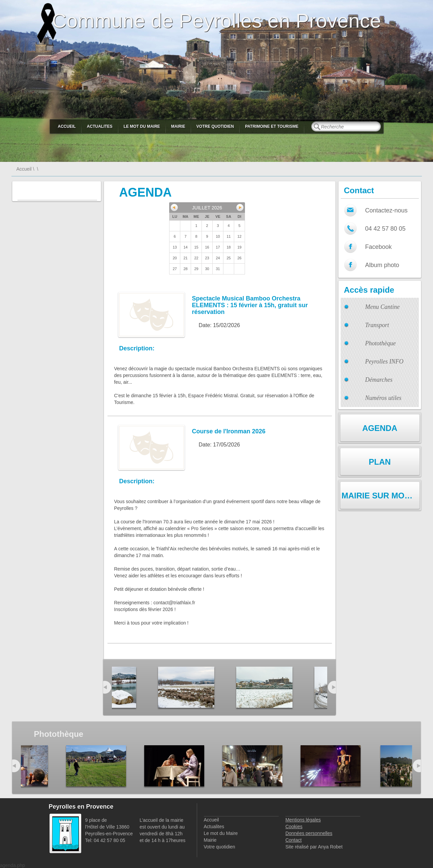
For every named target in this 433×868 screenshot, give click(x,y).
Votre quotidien (215, 126)
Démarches (379, 380)
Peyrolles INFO (384, 361)
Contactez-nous (386, 210)
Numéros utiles (383, 398)
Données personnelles (309, 833)
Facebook (379, 247)
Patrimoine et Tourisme (272, 126)
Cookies (294, 827)
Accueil (67, 126)
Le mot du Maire (142, 126)
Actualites (100, 126)
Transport (377, 325)
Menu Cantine (382, 307)
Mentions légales (303, 820)
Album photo (382, 265)
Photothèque (381, 343)
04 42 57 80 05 (385, 229)
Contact (293, 840)
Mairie (178, 126)
